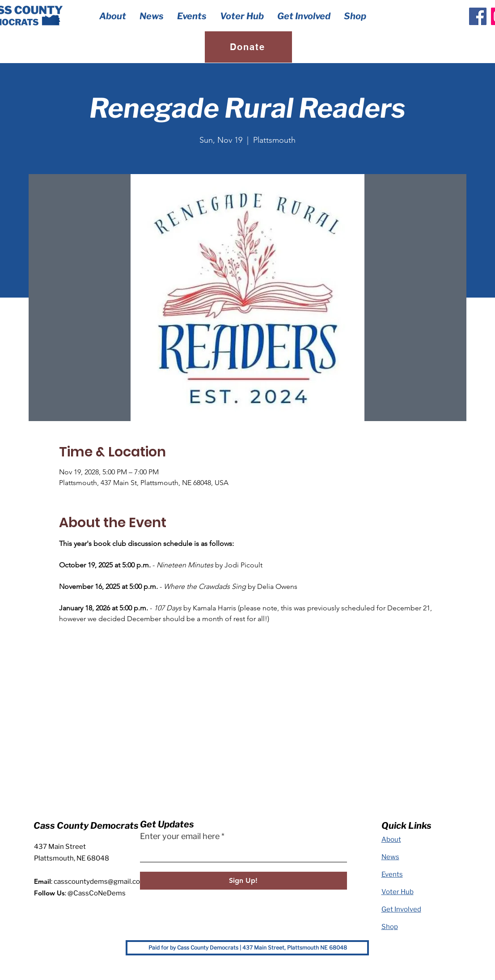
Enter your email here (180, 836)
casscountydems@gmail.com (100, 882)
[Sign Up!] (243, 881)
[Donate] (248, 47)
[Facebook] (478, 16)
